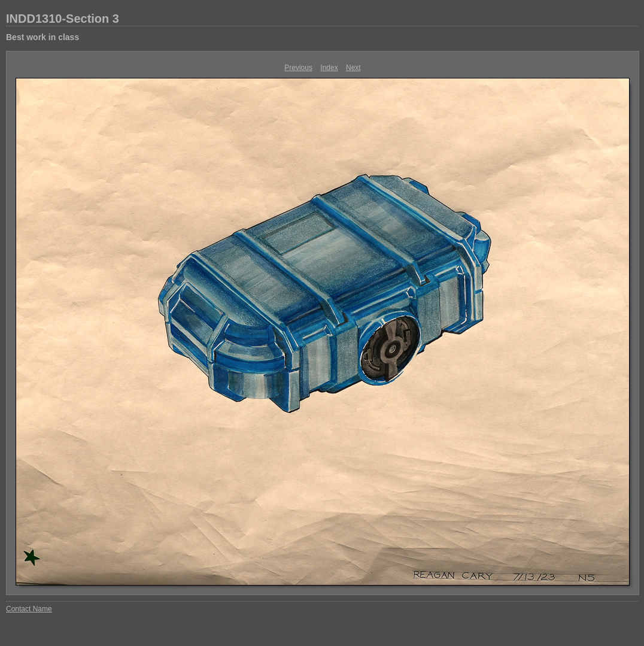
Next (353, 68)
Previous (298, 68)
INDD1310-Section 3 (63, 19)
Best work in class (42, 37)
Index (329, 68)
